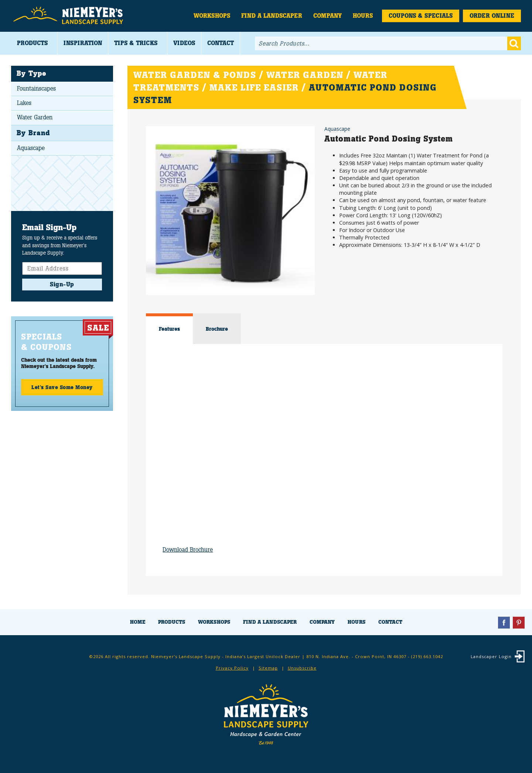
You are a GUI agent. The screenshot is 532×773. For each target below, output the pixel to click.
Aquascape (31, 148)
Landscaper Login (491, 656)
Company (328, 16)
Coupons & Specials (421, 16)
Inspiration (83, 43)
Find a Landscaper (272, 16)
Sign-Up (62, 284)
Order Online (492, 16)
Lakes (24, 103)
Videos (184, 43)
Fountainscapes (36, 88)
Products (32, 43)
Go (514, 43)
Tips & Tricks (136, 43)
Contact (221, 43)
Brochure (217, 329)
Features (169, 329)
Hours (363, 16)
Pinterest (519, 623)
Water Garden (35, 117)
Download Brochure (188, 550)
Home (138, 622)
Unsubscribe (302, 668)
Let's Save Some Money (62, 387)
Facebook (504, 623)
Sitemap (268, 668)
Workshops (212, 16)
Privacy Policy (232, 668)
